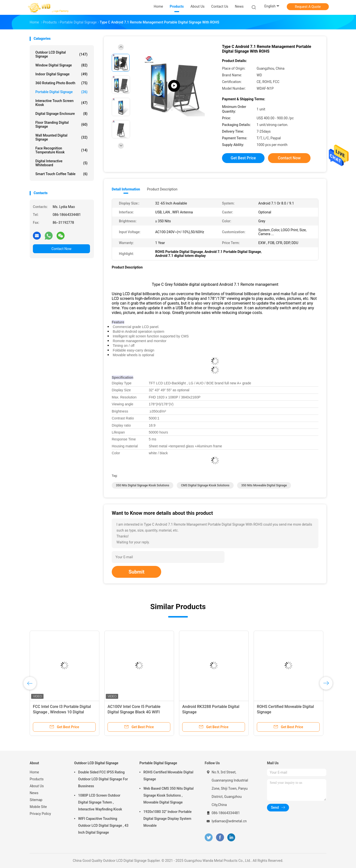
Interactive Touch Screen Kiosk (61, 103)
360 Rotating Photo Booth (61, 83)
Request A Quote (308, 7)
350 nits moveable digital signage (264, 485)
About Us (37, 786)
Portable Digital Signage (61, 92)
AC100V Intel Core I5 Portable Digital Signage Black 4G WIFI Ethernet (134, 712)
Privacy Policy (40, 814)
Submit (136, 572)
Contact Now (61, 249)
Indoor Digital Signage (61, 74)
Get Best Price (243, 158)
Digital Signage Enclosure (61, 114)
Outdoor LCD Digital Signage (61, 54)
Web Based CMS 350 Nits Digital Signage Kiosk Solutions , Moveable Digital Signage (168, 795)
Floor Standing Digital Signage (61, 124)
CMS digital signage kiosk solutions (205, 485)
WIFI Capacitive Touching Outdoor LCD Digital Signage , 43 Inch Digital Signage (103, 826)
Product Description (162, 189)
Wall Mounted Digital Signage (61, 137)
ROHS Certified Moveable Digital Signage (168, 776)
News (34, 793)
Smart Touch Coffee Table (61, 174)
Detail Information (126, 189)
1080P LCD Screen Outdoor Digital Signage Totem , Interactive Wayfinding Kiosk (100, 802)
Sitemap (36, 800)
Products (37, 779)
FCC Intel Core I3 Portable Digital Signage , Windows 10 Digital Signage (62, 712)
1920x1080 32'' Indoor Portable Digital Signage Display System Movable (167, 819)
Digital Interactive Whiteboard (61, 163)
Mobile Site (38, 807)
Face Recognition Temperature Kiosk (61, 150)
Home (34, 772)
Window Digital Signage (61, 65)
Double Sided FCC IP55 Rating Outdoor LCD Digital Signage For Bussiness (103, 779)
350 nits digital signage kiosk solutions (143, 485)
